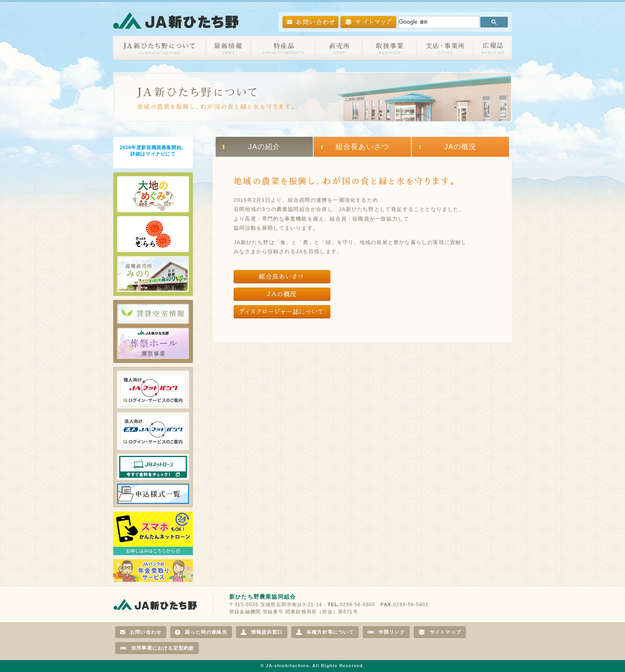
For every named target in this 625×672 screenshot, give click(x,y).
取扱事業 (390, 48)
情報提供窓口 (262, 632)
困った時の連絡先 (201, 632)
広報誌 (493, 48)
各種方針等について (325, 632)
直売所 (339, 48)
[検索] (438, 22)
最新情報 (229, 48)
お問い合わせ (141, 632)
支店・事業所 (445, 48)
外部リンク (386, 632)
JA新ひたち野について (160, 48)
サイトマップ (440, 632)
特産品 (283, 48)
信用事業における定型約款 (157, 648)
